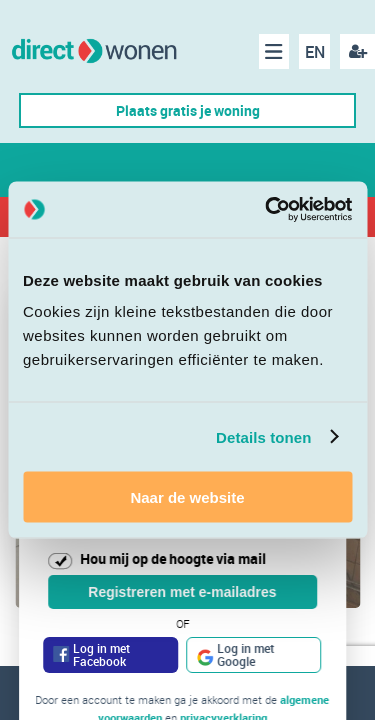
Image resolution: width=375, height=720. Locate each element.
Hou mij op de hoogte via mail (173, 558)
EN (315, 52)
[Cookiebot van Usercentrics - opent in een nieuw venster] (267, 210)
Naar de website (187, 497)
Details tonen (263, 436)
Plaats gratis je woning (188, 110)
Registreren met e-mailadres (182, 592)
